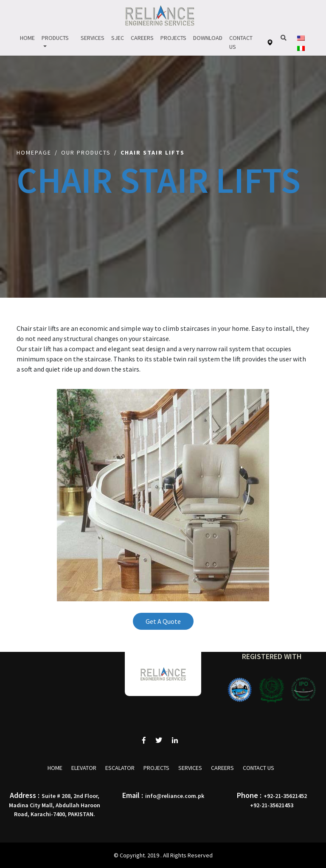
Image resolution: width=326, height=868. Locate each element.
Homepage (34, 152)
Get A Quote (163, 621)
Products (55, 38)
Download (208, 38)
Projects (173, 38)
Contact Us (241, 42)
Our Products (86, 152)
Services (93, 38)
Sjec (118, 38)
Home (27, 38)
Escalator (120, 768)
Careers (142, 38)
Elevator (84, 768)
